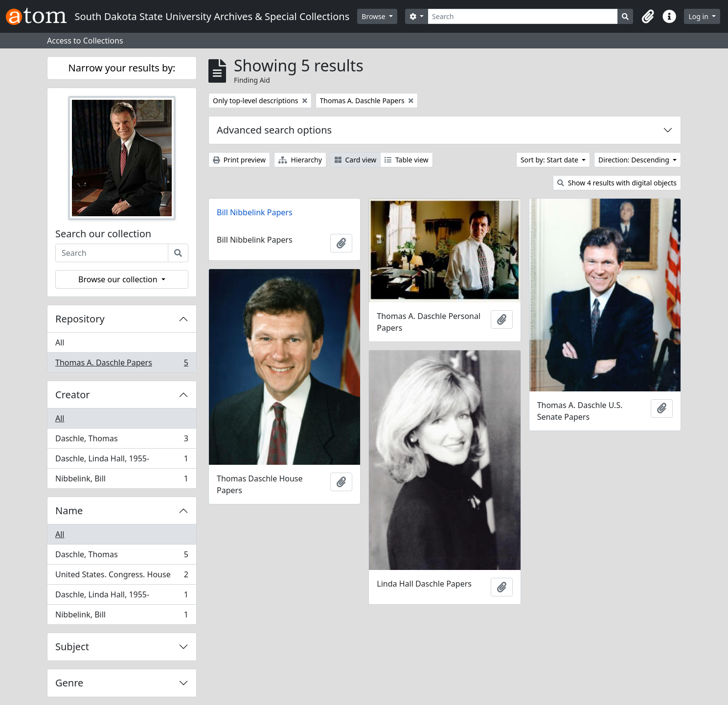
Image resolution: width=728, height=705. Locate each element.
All (60, 342)
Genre (69, 683)
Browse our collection (119, 279)
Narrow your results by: (122, 68)
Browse (374, 16)
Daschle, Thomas (122, 441)
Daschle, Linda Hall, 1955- (122, 461)
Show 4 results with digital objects (617, 183)
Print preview (239, 160)
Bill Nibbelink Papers (255, 212)
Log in (699, 16)
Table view (406, 160)
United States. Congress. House (122, 577)
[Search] (523, 16)
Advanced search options (274, 130)
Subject (72, 647)
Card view (355, 160)
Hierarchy (300, 160)
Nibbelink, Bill (122, 480)
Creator (73, 395)
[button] (648, 17)
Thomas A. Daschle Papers (122, 364)
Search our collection (103, 234)
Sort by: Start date (550, 160)
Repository (80, 319)
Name (69, 511)
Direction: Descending (635, 160)
